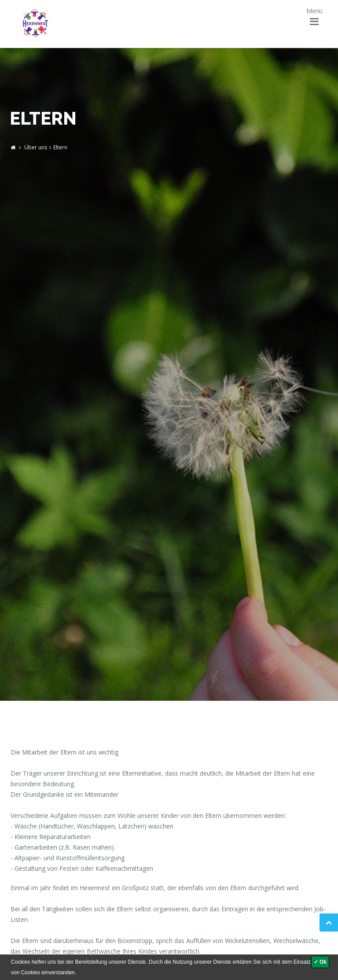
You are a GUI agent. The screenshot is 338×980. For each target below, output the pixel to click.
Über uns (36, 147)
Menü (314, 13)
